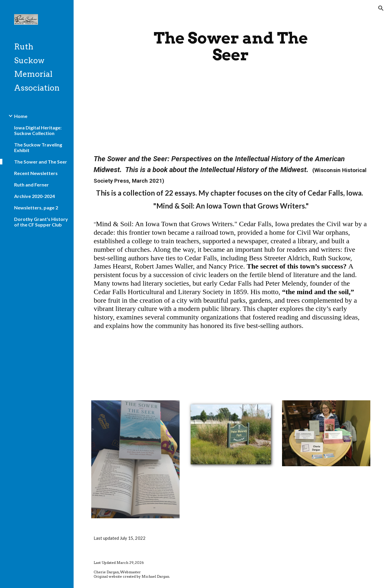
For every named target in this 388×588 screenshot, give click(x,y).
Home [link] (21, 116)
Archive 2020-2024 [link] (34, 196)
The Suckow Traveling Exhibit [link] (38, 147)
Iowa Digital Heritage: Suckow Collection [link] (38, 130)
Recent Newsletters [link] (36, 173)
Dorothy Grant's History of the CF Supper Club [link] (41, 222)
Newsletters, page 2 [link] (36, 208)
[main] (231, 46)
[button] (381, 8)
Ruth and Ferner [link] (31, 185)
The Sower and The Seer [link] (41, 162)
